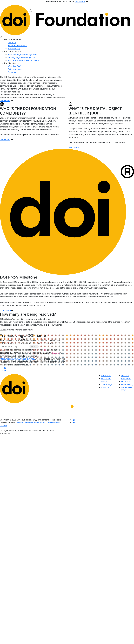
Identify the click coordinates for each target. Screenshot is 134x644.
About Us (12, 43)
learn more (5, 101)
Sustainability (14, 49)
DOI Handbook (15, 69)
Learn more (80, 1)
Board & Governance (17, 46)
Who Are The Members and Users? (24, 60)
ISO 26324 (126, 381)
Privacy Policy (127, 384)
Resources (13, 72)
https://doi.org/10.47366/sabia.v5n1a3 (18, 359)
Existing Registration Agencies (22, 57)
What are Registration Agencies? (23, 54)
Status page (107, 384)
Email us (105, 387)
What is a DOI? (15, 66)
